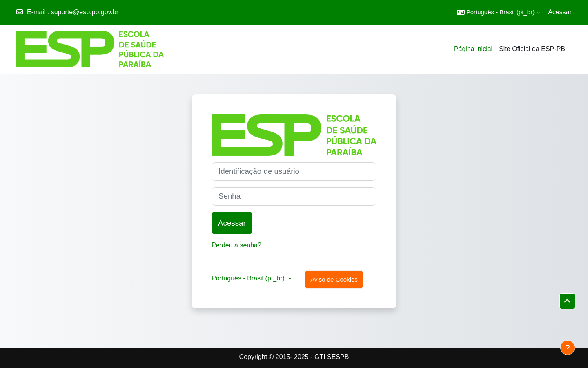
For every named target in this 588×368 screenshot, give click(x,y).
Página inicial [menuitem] (473, 49)
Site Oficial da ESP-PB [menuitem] (532, 49)
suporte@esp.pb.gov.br (85, 12)
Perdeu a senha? (236, 245)
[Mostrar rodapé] (568, 348)
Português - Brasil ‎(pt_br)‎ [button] (249, 278)
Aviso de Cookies (334, 279)
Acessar (560, 12)
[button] (498, 12)
